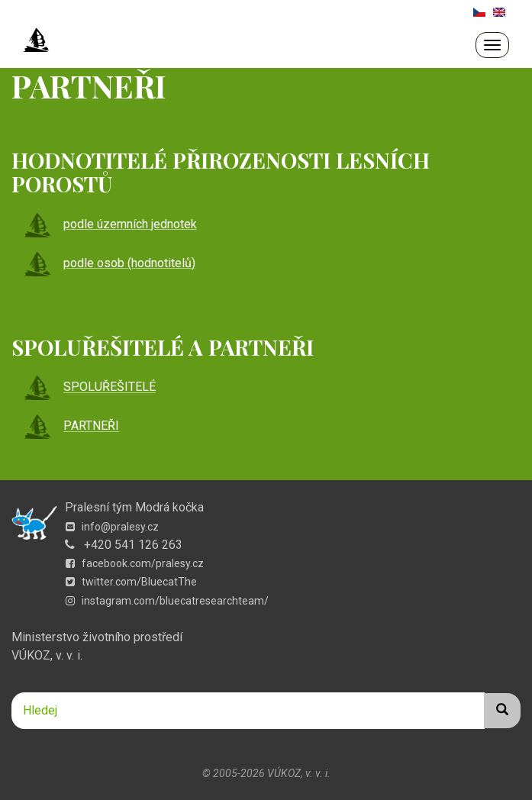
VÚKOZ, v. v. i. (47, 655)
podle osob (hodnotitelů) (109, 263)
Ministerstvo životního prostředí (97, 637)
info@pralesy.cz (112, 527)
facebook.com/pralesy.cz (135, 563)
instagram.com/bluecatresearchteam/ (167, 601)
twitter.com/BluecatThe (131, 582)
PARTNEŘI (71, 426)
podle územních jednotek (110, 224)
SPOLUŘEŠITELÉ (89, 387)
